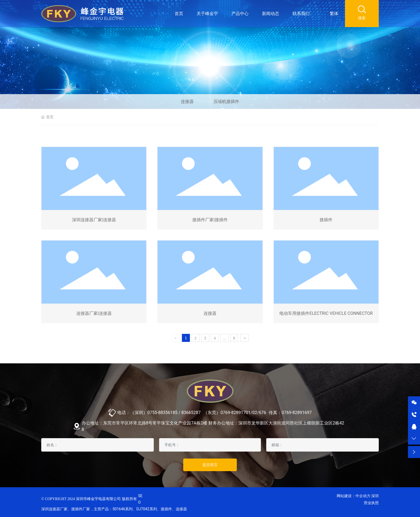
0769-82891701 (235, 413)
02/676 (259, 413)
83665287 (191, 413)
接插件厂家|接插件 (210, 220)
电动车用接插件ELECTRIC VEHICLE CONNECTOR (326, 313)
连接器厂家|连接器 (94, 313)
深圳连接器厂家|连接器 (94, 220)
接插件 (326, 220)
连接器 (187, 101)
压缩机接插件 (226, 101)
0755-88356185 (162, 413)
